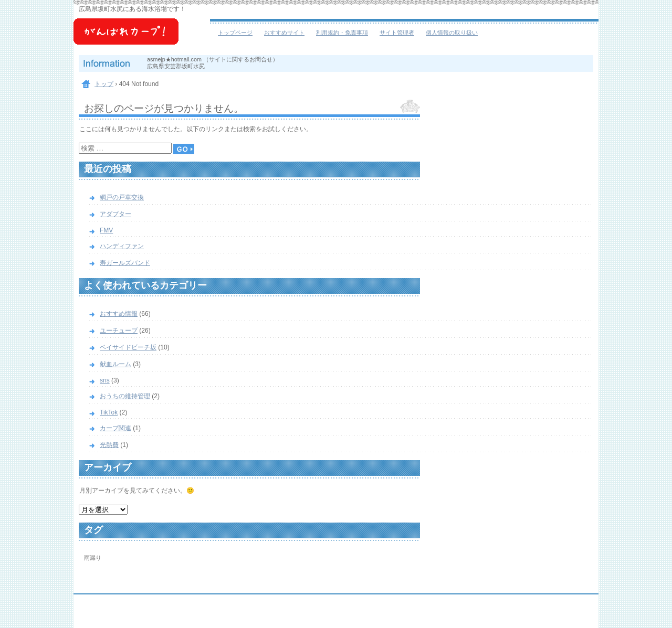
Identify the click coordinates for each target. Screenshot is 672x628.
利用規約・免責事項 (342, 33)
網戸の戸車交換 (122, 197)
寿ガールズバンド (125, 263)
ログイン (570, 618)
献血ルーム (115, 364)
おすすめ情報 (119, 314)
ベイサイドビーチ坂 (142, 37)
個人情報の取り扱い (452, 33)
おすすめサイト (284, 33)
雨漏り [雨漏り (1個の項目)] (93, 558)
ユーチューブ (119, 331)
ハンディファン (122, 246)
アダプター (115, 214)
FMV (106, 230)
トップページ (235, 33)
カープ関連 (115, 428)
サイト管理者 (397, 33)
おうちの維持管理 (125, 396)
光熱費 (109, 445)
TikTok (109, 412)
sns (105, 380)
